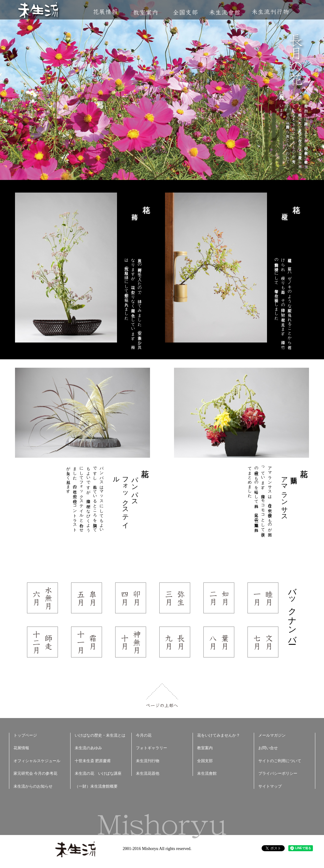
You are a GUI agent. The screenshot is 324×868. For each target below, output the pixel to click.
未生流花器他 (148, 773)
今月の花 (144, 735)
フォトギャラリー (151, 748)
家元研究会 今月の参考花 (35, 773)
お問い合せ (268, 748)
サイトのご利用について (280, 761)
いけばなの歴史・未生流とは (100, 735)
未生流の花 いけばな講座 (98, 773)
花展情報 (105, 12)
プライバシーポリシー (278, 773)
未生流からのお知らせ (33, 786)
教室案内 (145, 12)
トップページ (25, 735)
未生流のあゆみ (88, 748)
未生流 (39, 11)
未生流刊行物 (270, 12)
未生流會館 (225, 12)
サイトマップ (270, 786)
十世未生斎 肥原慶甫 (93, 761)
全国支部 (185, 12)
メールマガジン (272, 735)
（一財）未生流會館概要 (96, 786)
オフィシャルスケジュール (37, 761)
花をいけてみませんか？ (219, 735)
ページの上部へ (162, 695)
